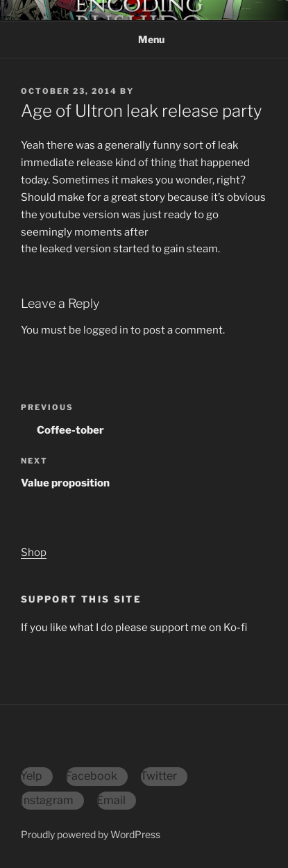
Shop (34, 552)
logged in (106, 330)
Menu (144, 39)
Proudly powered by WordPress (91, 834)
